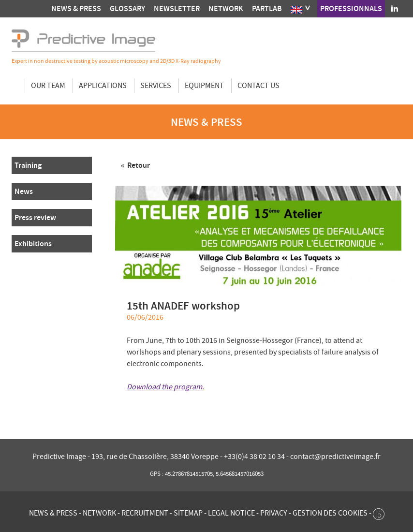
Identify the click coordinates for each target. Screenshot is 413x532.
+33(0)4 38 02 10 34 (255, 457)
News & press (76, 8)
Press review (35, 217)
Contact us (258, 86)
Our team (48, 86)
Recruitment (145, 513)
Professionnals (351, 8)
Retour (138, 165)
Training (28, 165)
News (24, 191)
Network (226, 8)
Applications (103, 86)
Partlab (267, 8)
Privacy (274, 513)
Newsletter (177, 8)
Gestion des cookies (330, 513)
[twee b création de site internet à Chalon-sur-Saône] (379, 512)
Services (156, 86)
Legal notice (231, 513)
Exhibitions (33, 244)
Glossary (127, 8)
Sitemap (188, 513)
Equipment (204, 86)
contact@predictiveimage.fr (335, 457)
